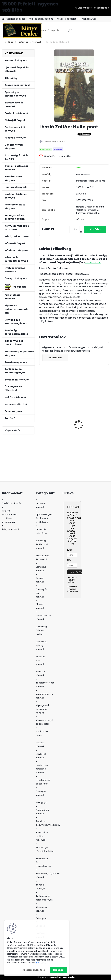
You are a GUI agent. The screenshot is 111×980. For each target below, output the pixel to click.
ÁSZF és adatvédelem (41, 19)
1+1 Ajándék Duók (87, 19)
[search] (70, 31)
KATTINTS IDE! (93, 262)
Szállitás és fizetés (17, 19)
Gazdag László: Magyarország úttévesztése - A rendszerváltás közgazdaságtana (52, 427)
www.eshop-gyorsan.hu (62, 977)
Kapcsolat (71, 19)
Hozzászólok (55, 358)
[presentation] (41, 420)
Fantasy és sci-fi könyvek (30, 42)
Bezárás (58, 970)
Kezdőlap (9, 42)
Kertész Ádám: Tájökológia (85, 425)
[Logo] (22, 30)
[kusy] (74, 229)
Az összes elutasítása (34, 970)
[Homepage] (3, 19)
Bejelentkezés (85, 8)
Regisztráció (103, 8)
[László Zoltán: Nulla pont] (74, 86)
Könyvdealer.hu (13, 430)
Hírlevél (59, 19)
